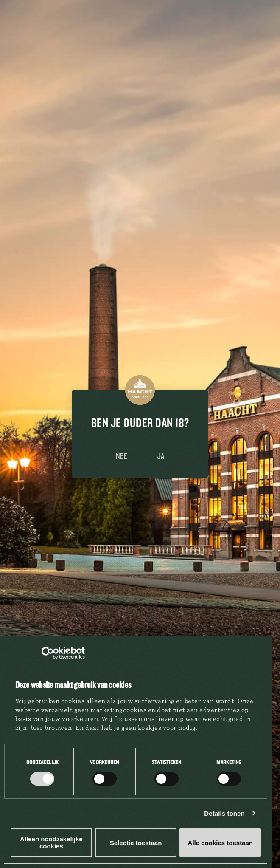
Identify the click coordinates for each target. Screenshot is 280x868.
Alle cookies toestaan (220, 843)
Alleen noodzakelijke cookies (51, 843)
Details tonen (224, 813)
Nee (122, 456)
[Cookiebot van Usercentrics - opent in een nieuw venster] (48, 653)
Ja (161, 456)
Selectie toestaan (136, 843)
